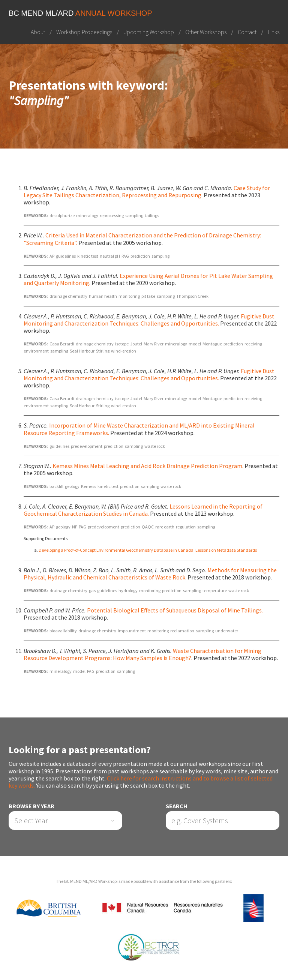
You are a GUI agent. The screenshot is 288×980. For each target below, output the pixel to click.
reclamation (182, 631)
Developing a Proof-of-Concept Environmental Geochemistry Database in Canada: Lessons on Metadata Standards (148, 550)
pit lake (148, 296)
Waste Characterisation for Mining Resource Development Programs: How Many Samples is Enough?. (142, 654)
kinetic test (88, 256)
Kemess (88, 486)
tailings (152, 215)
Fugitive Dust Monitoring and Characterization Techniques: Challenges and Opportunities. (149, 320)
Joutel (136, 344)
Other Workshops (206, 32)
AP (52, 256)
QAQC (148, 527)
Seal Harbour (82, 351)
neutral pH (110, 256)
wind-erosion (124, 351)
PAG (125, 256)
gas (92, 591)
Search (177, 806)
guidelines (66, 256)
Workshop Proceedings (84, 32)
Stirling (103, 351)
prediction (140, 256)
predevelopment (87, 446)
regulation (186, 527)
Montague (212, 344)
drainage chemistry (68, 296)
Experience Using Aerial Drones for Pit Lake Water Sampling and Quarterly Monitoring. (148, 279)
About (38, 32)
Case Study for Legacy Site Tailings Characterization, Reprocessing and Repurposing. (147, 191)
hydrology (128, 591)
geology (72, 486)
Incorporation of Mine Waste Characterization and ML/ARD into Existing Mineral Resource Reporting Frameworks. (139, 429)
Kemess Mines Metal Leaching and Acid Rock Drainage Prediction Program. (148, 466)
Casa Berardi (62, 344)
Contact (247, 32)
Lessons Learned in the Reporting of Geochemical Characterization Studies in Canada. (143, 510)
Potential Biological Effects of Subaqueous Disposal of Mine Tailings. (175, 610)
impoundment (132, 631)
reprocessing (112, 215)
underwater (227, 631)
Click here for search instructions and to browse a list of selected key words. (141, 782)
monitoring (129, 296)
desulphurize (62, 215)
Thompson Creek (192, 296)
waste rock (155, 446)
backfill (56, 486)
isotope (122, 344)
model (195, 344)
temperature (215, 591)
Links (274, 32)
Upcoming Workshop (149, 32)
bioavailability (63, 631)
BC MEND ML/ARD (80, 13)
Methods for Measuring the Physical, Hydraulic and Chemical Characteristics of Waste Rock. (150, 574)
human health (103, 296)
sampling (134, 215)
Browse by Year (31, 806)
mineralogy (87, 215)
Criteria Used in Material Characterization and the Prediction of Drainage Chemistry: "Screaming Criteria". (142, 239)
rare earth (165, 527)
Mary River (154, 344)
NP (75, 527)
